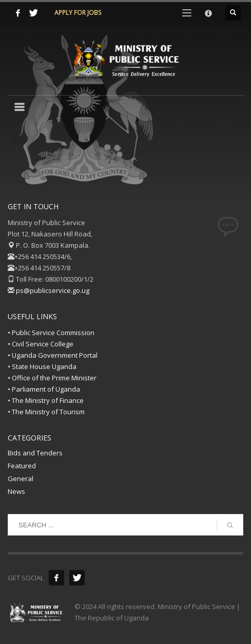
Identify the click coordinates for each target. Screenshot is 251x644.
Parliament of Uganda (46, 389)
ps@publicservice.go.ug (53, 290)
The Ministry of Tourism (48, 412)
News (16, 491)
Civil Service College (43, 344)
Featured (22, 466)
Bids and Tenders (35, 453)
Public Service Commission (53, 333)
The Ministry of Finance (48, 400)
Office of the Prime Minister (54, 378)
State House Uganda (44, 366)
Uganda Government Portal (55, 355)
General (21, 479)
